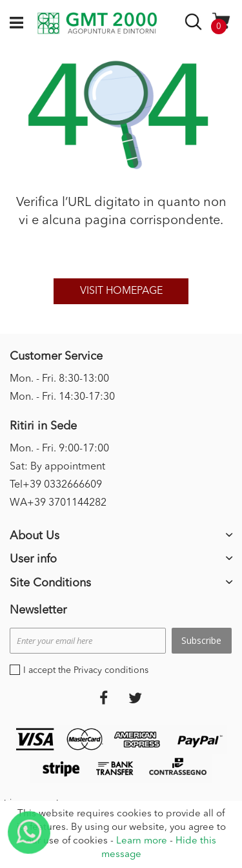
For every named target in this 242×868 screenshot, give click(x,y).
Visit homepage (121, 291)
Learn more (142, 841)
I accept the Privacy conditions (86, 670)
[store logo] (97, 23)
